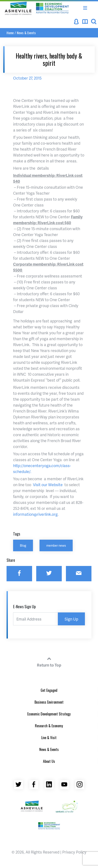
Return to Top (49, 661)
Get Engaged (49, 690)
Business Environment (49, 702)
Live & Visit (49, 738)
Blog (23, 545)
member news (56, 545)
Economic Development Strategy (49, 714)
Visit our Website (48, 485)
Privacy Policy (74, 852)
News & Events (26, 33)
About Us (49, 761)
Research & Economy (49, 726)
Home (10, 33)
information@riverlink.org (35, 514)
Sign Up (71, 619)
